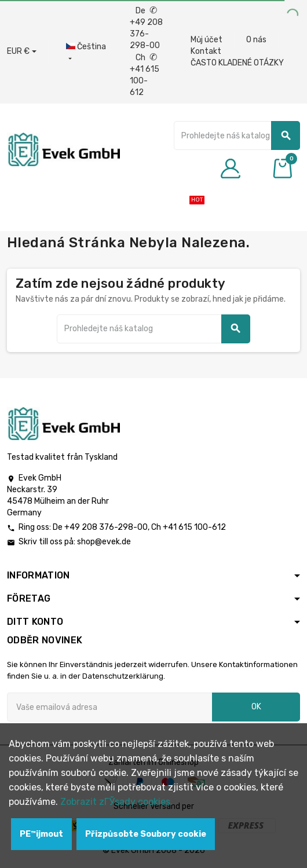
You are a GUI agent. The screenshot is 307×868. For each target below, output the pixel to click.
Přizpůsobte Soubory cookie (146, 834)
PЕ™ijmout (41, 834)
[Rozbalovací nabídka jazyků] (86, 53)
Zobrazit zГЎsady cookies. (116, 802)
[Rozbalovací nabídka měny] (22, 52)
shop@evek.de (104, 542)
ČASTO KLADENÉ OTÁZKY (237, 63)
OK (256, 707)
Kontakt (206, 51)
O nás (256, 40)
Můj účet (207, 40)
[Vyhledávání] (237, 135)
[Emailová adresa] (109, 707)
